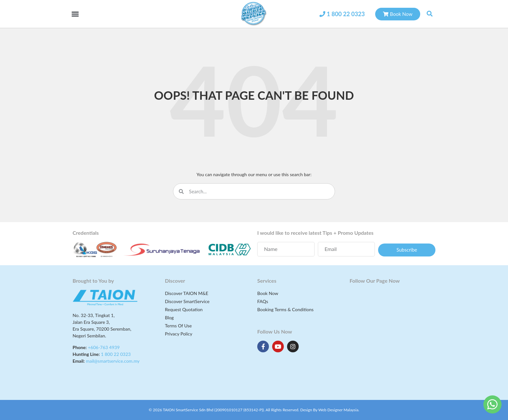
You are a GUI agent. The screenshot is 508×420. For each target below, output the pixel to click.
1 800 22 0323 (346, 14)
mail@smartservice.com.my (113, 361)
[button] (75, 14)
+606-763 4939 (104, 347)
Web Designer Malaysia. (339, 410)
